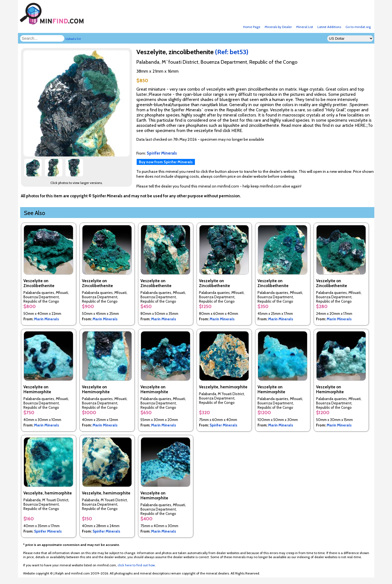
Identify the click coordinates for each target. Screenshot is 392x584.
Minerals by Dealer (278, 27)
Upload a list (73, 39)
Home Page (252, 27)
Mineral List (305, 27)
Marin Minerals (47, 319)
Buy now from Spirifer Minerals (166, 162)
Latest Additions (329, 27)
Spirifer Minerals (223, 425)
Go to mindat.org (358, 27)
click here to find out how (136, 565)
